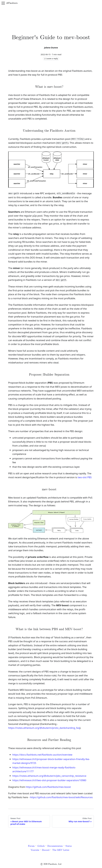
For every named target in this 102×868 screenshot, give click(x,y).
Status (69, 846)
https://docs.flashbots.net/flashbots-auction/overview (42, 755)
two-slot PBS (85, 477)
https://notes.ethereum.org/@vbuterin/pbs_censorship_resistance (49, 776)
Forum (31, 846)
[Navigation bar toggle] (3, 3)
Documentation (55, 846)
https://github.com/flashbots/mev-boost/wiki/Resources (61, 797)
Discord (46, 850)
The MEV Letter (61, 850)
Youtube (35, 850)
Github (41, 846)
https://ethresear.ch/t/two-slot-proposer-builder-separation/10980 (49, 780)
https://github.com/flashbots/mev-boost (48, 787)
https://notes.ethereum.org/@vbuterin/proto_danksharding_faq (44, 728)
